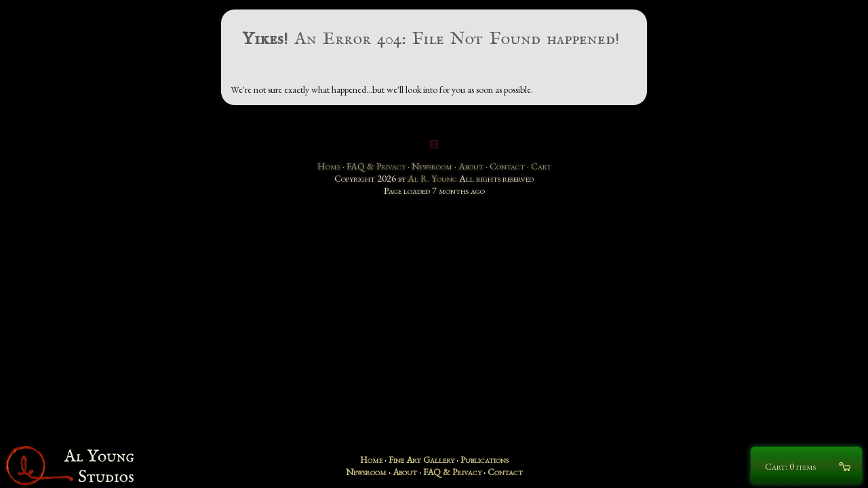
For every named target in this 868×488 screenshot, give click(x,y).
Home (329, 166)
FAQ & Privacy (376, 166)
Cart (541, 166)
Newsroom (432, 166)
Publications (485, 460)
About (471, 166)
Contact (507, 166)
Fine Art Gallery (421, 460)
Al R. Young (432, 178)
